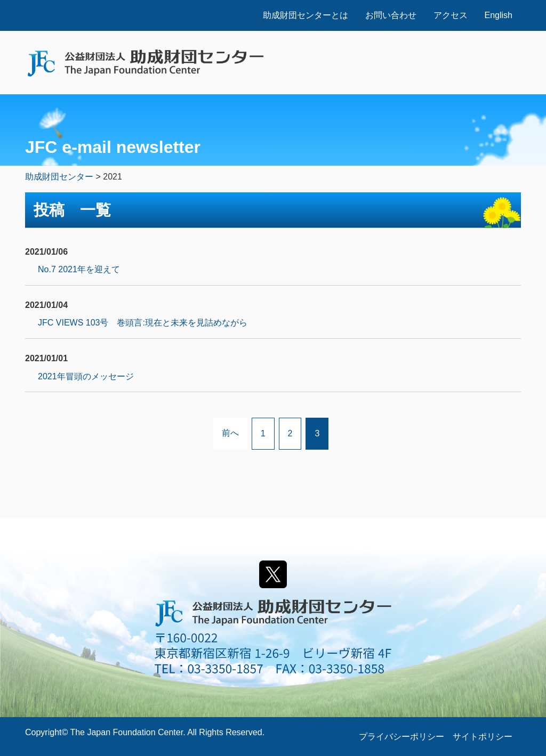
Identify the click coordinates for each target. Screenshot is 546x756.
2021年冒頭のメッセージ (86, 376)
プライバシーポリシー (402, 737)
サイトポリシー (483, 737)
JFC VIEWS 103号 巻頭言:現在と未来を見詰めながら (143, 323)
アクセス (451, 15)
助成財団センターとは (306, 15)
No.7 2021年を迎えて (79, 269)
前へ (230, 433)
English (499, 15)
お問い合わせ (391, 15)
